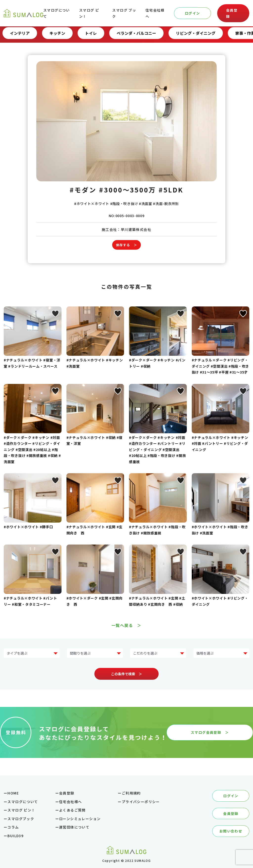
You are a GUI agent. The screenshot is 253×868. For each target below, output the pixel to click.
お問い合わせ (231, 831)
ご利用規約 (131, 793)
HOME (13, 793)
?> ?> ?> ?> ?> (95, 653)
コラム (13, 827)
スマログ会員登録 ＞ (210, 732)
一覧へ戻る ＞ (126, 625)
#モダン (83, 190)
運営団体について (74, 827)
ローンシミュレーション (80, 819)
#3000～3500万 (128, 190)
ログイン (192, 13)
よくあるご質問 (72, 810)
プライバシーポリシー (141, 802)
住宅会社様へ (70, 802)
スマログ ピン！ (21, 810)
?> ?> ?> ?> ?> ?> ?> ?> (32, 653)
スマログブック (21, 819)
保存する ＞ (126, 245)
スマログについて (23, 802)
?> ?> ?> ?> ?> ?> (221, 653)
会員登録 (232, 13)
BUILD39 (15, 836)
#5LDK (171, 190)
